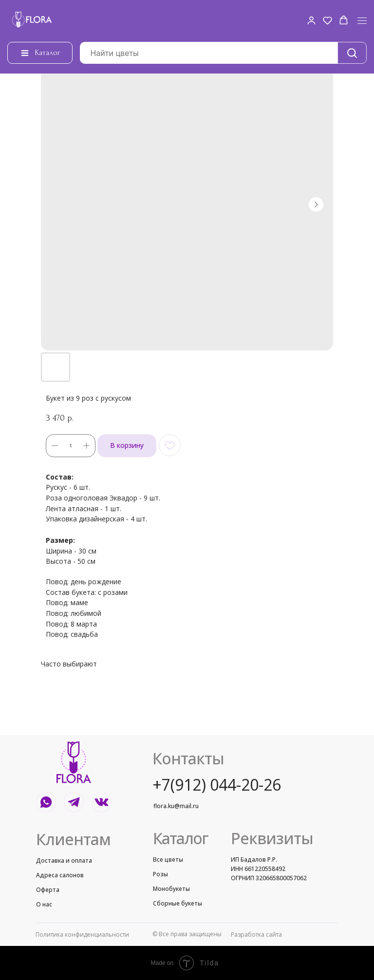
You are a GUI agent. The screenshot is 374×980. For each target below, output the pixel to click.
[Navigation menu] (362, 21)
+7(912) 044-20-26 (217, 785)
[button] (311, 20)
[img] (74, 762)
